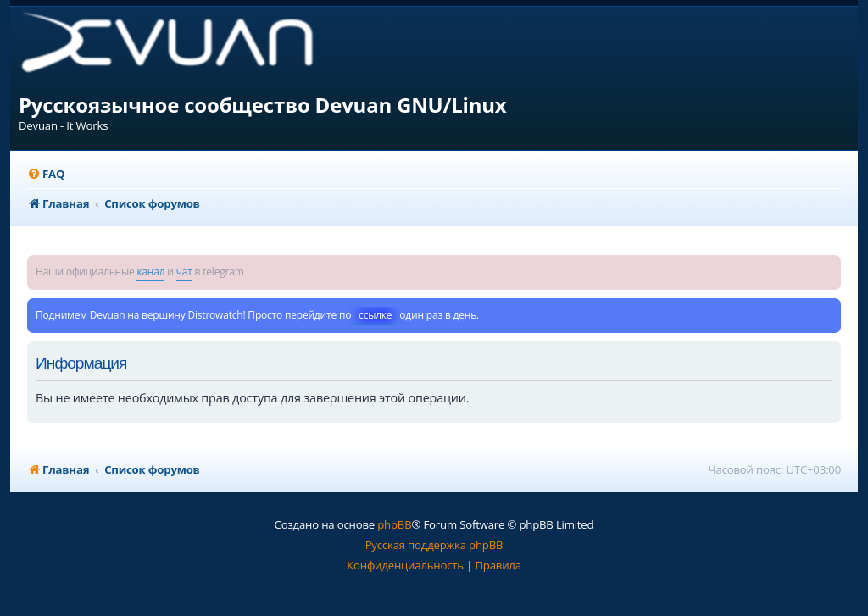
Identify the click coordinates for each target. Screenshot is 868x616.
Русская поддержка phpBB (434, 545)
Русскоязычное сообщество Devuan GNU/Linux (263, 105)
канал (150, 272)
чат (184, 272)
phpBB (394, 524)
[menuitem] (46, 174)
